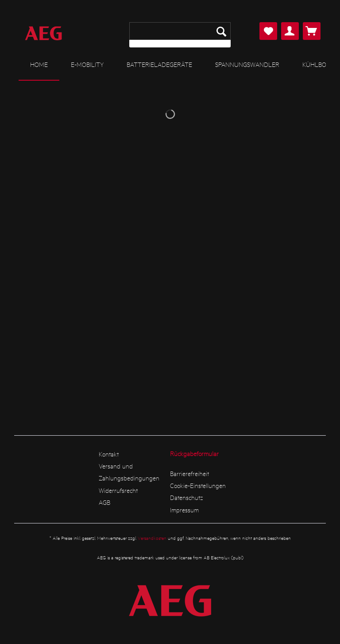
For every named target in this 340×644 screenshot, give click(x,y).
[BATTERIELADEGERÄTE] (159, 64)
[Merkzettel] (268, 31)
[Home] (39, 65)
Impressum (184, 510)
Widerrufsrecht (118, 490)
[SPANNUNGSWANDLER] (247, 64)
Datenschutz (187, 497)
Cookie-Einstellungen (198, 485)
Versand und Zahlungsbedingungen (129, 472)
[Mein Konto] (290, 31)
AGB (104, 502)
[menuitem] (180, 35)
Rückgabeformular (194, 453)
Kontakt (109, 454)
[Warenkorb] (312, 31)
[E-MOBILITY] (87, 64)
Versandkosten (152, 538)
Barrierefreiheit (189, 473)
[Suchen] (221, 31)
